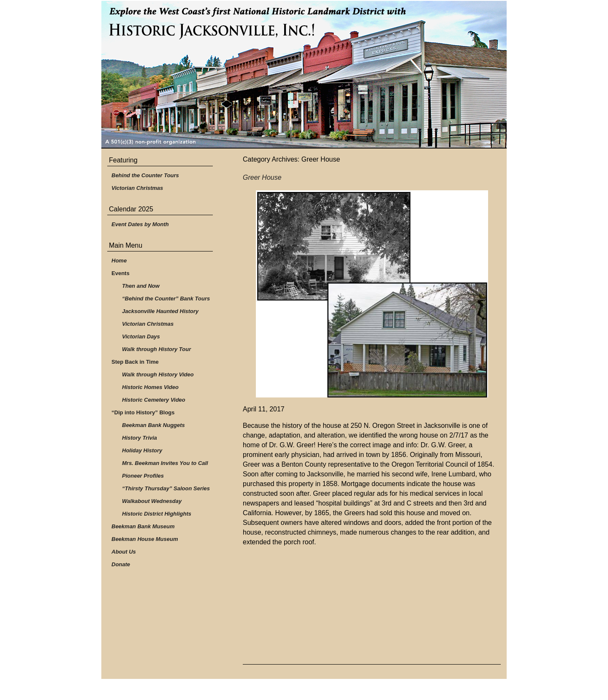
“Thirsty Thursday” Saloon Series (166, 488)
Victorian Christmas (137, 188)
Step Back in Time (135, 362)
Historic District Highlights (157, 514)
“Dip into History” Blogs (143, 412)
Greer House (262, 177)
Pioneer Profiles (143, 476)
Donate (121, 564)
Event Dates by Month (140, 224)
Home (119, 261)
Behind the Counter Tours (145, 175)
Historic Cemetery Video (154, 400)
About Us (124, 552)
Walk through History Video (158, 374)
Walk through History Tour (156, 349)
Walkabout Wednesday (152, 501)
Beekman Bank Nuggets (153, 425)
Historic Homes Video (150, 387)
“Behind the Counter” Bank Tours (166, 299)
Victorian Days (141, 336)
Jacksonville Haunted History (160, 311)
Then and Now (141, 286)
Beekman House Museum (145, 539)
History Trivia (140, 438)
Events (121, 273)
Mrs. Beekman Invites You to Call (165, 463)
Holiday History (142, 450)
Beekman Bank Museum (143, 526)
